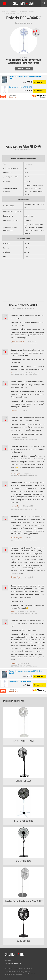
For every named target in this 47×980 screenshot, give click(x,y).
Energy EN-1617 (23, 861)
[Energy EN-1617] (23, 842)
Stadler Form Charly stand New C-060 (24, 901)
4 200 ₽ (28, 82)
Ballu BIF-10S (24, 941)
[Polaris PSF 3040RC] (23, 802)
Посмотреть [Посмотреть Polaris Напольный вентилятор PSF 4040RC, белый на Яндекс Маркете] (39, 82)
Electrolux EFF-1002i (24, 741)
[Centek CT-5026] (23, 762)
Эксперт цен (24, 4)
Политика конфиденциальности (18, 972)
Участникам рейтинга (13, 964)
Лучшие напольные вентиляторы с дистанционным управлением (23, 61)
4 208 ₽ (28, 90)
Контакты (29, 968)
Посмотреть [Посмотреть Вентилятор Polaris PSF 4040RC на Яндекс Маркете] (39, 91)
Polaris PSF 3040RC (24, 821)
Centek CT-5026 (24, 781)
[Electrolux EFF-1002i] (23, 722)
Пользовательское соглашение (15, 971)
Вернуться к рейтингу (24, 69)
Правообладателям (17, 975)
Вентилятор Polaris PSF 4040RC (21, 87)
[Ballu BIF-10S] (23, 922)
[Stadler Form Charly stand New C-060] (23, 882)
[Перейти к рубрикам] (5, 3)
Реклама (8, 961)
